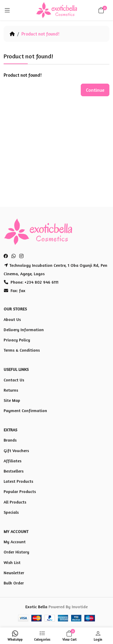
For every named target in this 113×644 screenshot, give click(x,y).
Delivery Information (24, 330)
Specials (11, 512)
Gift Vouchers (16, 450)
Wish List (12, 562)
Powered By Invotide (68, 607)
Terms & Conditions (22, 350)
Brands (10, 440)
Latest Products (18, 481)
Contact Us (14, 380)
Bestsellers (14, 471)
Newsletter (14, 573)
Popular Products (20, 491)
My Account (15, 542)
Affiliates (13, 461)
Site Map (12, 400)
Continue (95, 90)
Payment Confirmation (25, 410)
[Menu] (7, 10)
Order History (16, 552)
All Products (15, 502)
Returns (11, 390)
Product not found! (40, 34)
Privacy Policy (17, 340)
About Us (12, 319)
